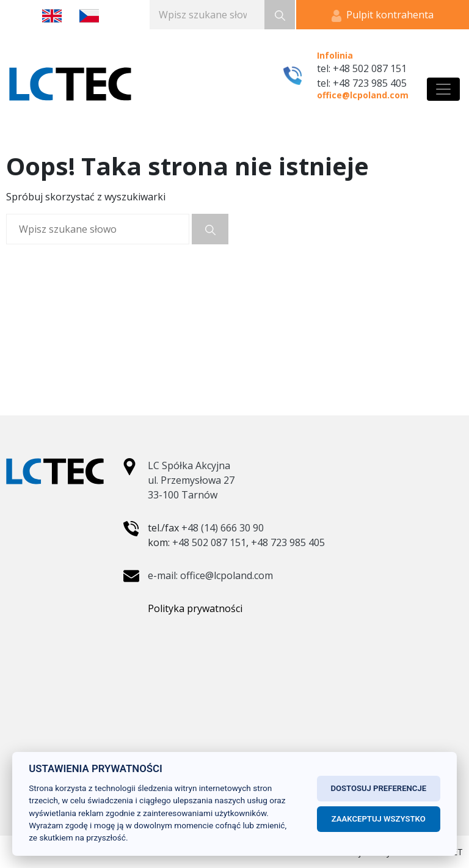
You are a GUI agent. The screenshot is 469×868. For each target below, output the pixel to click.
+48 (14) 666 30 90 (223, 528)
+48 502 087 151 (209, 542)
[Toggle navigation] (443, 89)
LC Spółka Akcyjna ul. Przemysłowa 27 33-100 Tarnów (191, 480)
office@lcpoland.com (363, 95)
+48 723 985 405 (288, 542)
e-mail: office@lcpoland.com (210, 575)
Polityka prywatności (195, 608)
